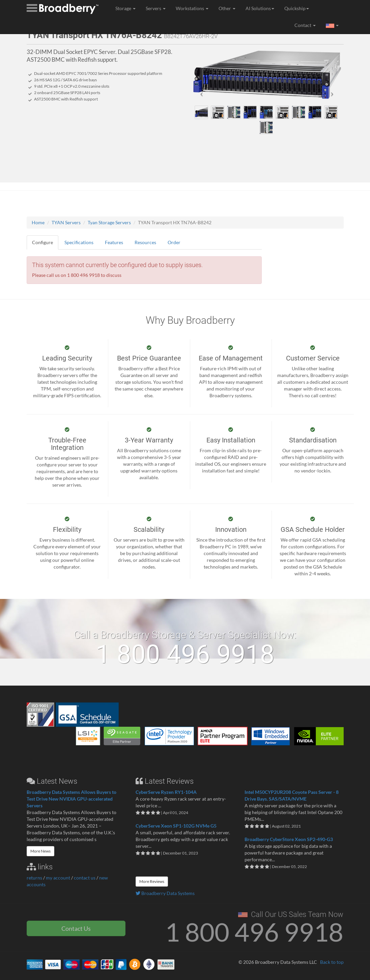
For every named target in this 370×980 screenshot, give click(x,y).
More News (40, 851)
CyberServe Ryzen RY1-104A (166, 792)
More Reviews (152, 881)
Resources (145, 242)
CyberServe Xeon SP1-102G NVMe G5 (176, 826)
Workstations (192, 8)
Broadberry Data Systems (165, 893)
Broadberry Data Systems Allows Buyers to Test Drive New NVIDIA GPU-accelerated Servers (72, 799)
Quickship (297, 8)
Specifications (79, 242)
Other (227, 8)
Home (38, 222)
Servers (156, 8)
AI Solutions (260, 8)
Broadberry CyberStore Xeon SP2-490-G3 (289, 839)
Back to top (332, 962)
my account (58, 878)
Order (174, 242)
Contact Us (76, 928)
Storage (125, 8)
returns (34, 878)
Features (114, 242)
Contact (305, 25)
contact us (85, 878)
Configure (42, 242)
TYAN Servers (66, 222)
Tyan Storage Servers (109, 222)
